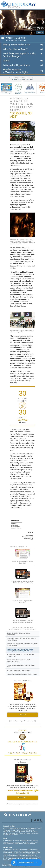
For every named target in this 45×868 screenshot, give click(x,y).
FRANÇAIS (7, 830)
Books (27, 842)
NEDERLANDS (8, 832)
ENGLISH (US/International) (11, 828)
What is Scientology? (15, 851)
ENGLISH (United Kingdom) (28, 828)
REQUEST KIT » (22, 798)
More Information (8, 844)
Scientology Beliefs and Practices (23, 841)
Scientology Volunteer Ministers (12, 854)
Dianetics (16, 850)
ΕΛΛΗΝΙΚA (35, 833)
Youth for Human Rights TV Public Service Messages (19, 55)
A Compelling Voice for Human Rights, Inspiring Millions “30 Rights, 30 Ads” (20, 650)
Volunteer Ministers (15, 842)
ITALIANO (6, 835)
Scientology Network (25, 850)
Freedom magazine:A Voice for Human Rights (15, 71)
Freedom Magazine (18, 856)
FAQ (23, 842)
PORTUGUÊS (14, 835)
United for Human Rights (23, 858)
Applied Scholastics (30, 88)
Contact (16, 844)
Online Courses (34, 842)
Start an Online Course (33, 852)
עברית (14, 830)
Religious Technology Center (18, 852)
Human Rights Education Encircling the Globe (21, 666)
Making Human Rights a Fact (17, 45)
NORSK (28, 832)
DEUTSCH (16, 832)
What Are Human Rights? (15, 49)
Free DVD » (22, 715)
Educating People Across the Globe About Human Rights (22, 639)
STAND (26, 856)
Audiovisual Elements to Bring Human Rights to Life (20, 655)
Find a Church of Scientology (27, 844)
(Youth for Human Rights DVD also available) (22, 721)
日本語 (19, 830)
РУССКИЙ (25, 830)
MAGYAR (22, 832)
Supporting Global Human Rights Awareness (19, 634)
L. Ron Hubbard (8, 841)
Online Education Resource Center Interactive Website (19, 661)
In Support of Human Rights (16, 65)
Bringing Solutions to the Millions (19, 670)
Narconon (19, 857)
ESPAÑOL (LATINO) (9, 833)
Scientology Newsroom (28, 851)
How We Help (6, 93)
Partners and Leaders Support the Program (22, 674)
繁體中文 (32, 830)
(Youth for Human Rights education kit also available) (22, 804)
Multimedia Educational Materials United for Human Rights (22, 645)
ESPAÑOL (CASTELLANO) (23, 833)
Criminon (13, 857)
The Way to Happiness (18, 88)
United (6, 61)
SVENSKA (34, 832)
